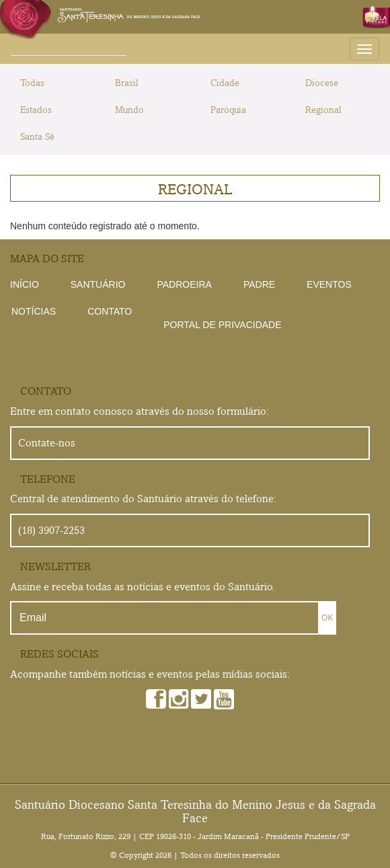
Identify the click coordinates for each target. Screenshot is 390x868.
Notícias (34, 311)
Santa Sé (37, 136)
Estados (36, 110)
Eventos (329, 284)
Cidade (225, 83)
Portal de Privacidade (222, 325)
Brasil (127, 83)
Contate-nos (47, 443)
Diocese (322, 83)
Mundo (129, 110)
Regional (323, 110)
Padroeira (184, 284)
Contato (110, 311)
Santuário (98, 284)
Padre (259, 284)
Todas (32, 83)
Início (25, 284)
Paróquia (228, 110)
